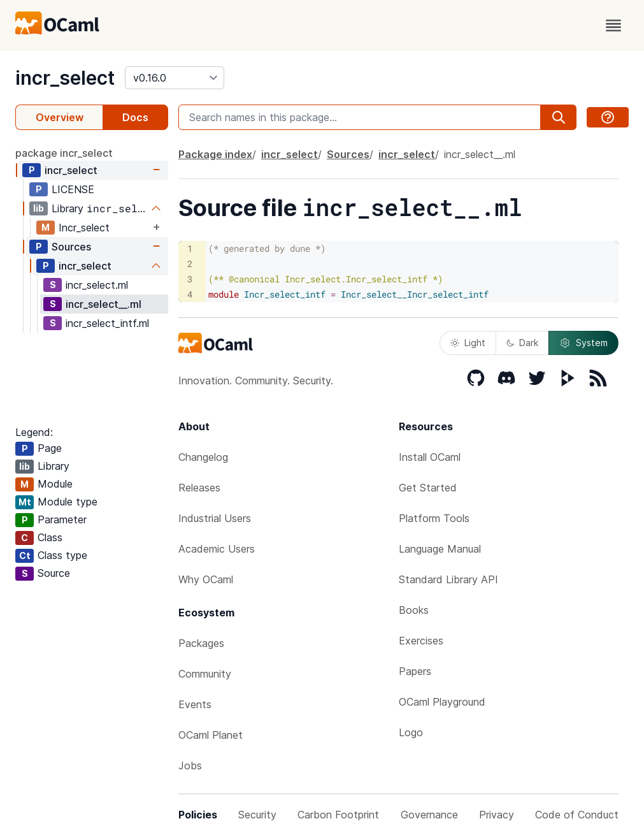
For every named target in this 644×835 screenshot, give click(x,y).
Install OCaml (430, 457)
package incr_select (64, 153)
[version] (175, 78)
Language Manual (440, 549)
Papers (415, 671)
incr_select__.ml (104, 304)
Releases (199, 488)
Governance (429, 815)
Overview (60, 117)
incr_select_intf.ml (107, 323)
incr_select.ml (97, 285)
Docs (135, 117)
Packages (201, 643)
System (583, 343)
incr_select (65, 78)
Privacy (497, 815)
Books (414, 610)
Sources (71, 247)
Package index (215, 154)
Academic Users (217, 549)
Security (257, 815)
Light (468, 343)
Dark (522, 343)
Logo (411, 732)
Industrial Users (215, 518)
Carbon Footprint (338, 815)
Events (195, 704)
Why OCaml (206, 579)
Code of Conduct (577, 815)
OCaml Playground (442, 702)
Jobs (190, 766)
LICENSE (73, 189)
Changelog (203, 457)
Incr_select (84, 228)
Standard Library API (448, 579)
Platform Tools (434, 518)
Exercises (421, 641)
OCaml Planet (211, 735)
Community (205, 674)
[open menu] (613, 25)
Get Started (428, 488)
